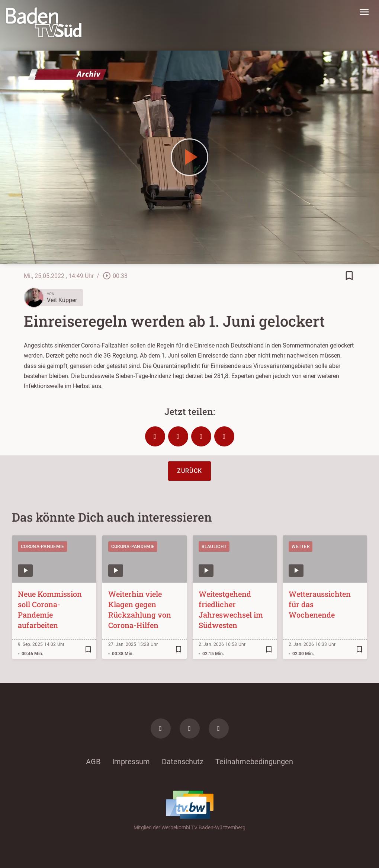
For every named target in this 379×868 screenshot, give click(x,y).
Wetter (301, 547)
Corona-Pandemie (43, 547)
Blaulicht (214, 547)
